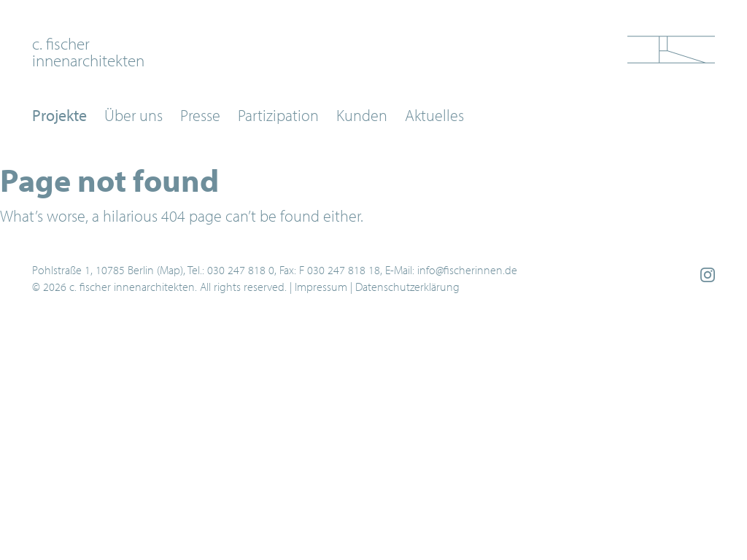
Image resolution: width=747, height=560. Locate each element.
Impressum (321, 287)
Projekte (59, 115)
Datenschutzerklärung (407, 287)
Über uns (133, 115)
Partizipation (278, 115)
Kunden (362, 115)
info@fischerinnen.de (467, 270)
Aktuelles (434, 115)
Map (170, 270)
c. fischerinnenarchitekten (88, 51)
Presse (200, 115)
